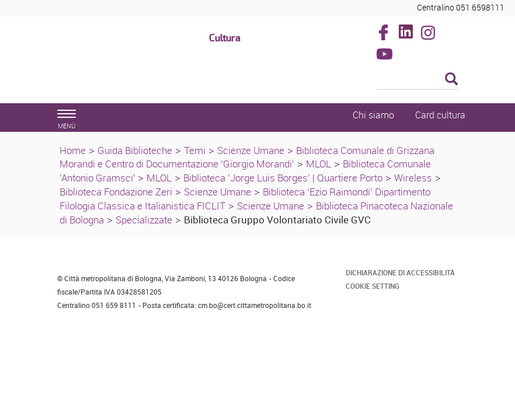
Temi (195, 150)
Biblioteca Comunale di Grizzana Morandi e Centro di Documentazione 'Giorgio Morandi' (247, 157)
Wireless (413, 178)
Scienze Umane (251, 150)
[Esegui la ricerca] (451, 80)
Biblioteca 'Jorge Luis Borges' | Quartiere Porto (283, 178)
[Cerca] (417, 80)
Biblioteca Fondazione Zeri (116, 192)
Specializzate (144, 220)
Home (73, 150)
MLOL (319, 164)
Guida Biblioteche (135, 150)
